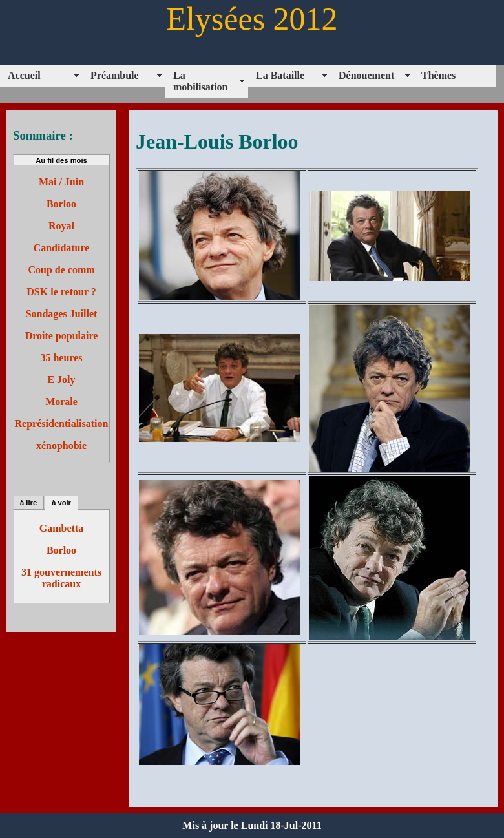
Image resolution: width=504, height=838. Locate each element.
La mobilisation (200, 81)
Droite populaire (62, 336)
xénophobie (61, 445)
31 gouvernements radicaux (61, 578)
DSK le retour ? (61, 292)
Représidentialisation (62, 424)
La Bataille (280, 75)
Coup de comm (61, 270)
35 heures (61, 358)
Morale (61, 402)
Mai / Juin (61, 182)
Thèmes (438, 75)
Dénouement (366, 75)
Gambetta (61, 528)
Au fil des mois (61, 160)
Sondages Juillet (62, 314)
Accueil (24, 75)
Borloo (61, 204)
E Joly (61, 380)
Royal (61, 226)
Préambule (115, 75)
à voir (61, 503)
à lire (28, 503)
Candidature (62, 248)
